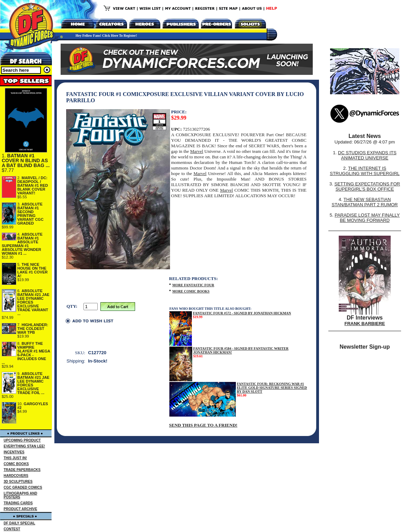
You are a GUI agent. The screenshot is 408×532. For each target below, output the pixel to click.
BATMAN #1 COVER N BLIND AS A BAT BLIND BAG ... (26, 160)
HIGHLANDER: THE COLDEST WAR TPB (33, 329)
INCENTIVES (14, 452)
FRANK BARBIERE (365, 324)
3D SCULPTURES (18, 482)
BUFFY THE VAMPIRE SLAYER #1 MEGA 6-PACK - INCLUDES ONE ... (26, 353)
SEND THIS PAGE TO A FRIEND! (203, 425)
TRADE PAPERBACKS (22, 470)
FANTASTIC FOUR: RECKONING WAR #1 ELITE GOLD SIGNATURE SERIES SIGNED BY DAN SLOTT (272, 388)
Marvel (197, 151)
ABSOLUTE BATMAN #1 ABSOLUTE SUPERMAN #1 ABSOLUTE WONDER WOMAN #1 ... (22, 244)
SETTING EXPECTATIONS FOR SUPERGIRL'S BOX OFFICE (367, 186)
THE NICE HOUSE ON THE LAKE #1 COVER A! (32, 270)
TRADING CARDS (18, 503)
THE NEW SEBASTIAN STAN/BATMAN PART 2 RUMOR (365, 202)
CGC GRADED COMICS (23, 487)
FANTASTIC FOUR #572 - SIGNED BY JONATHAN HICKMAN (242, 313)
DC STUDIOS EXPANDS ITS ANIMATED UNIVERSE (367, 155)
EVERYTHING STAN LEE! (24, 446)
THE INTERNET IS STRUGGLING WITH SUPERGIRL (365, 171)
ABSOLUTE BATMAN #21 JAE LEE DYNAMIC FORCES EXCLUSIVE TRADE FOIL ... (33, 383)
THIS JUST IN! (15, 458)
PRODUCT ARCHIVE (21, 509)
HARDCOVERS (16, 476)
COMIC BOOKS (16, 464)
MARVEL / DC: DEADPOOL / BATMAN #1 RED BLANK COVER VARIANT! (33, 185)
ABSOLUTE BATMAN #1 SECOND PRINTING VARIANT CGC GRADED (30, 214)
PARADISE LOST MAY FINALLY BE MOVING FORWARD (367, 218)
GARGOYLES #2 (33, 406)
